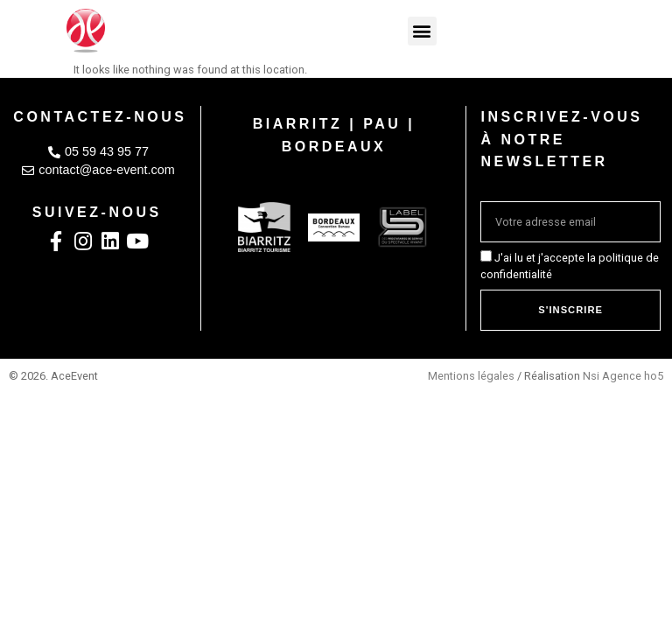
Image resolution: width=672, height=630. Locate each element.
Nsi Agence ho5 (623, 376)
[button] (422, 31)
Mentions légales (471, 376)
